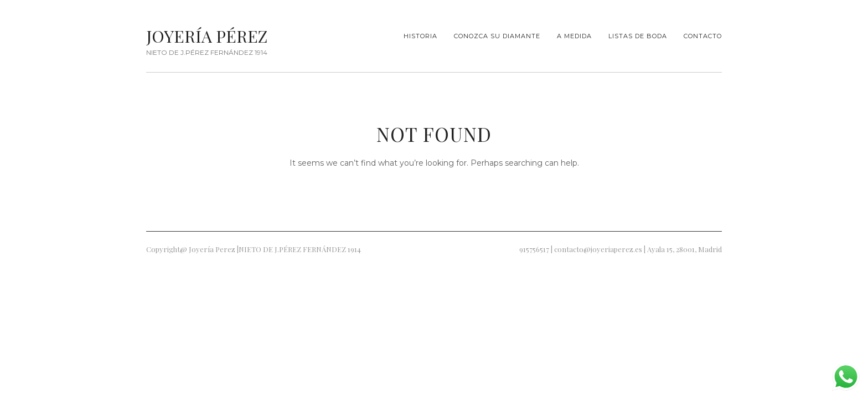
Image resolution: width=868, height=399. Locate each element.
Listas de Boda (638, 36)
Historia (420, 36)
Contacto (703, 36)
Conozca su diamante (497, 36)
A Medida (574, 36)
